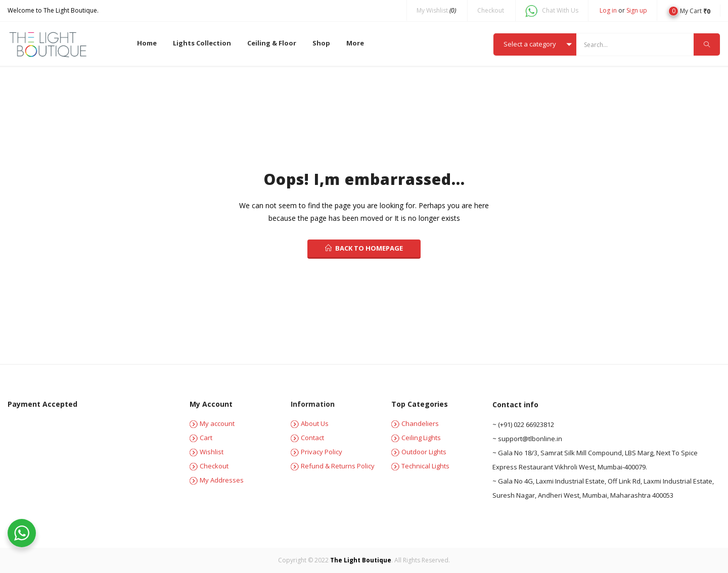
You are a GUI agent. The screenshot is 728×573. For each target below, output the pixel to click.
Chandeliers (415, 423)
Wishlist (207, 452)
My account (212, 423)
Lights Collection (202, 43)
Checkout (491, 10)
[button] (689, 10)
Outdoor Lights (419, 452)
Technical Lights (420, 466)
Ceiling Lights (416, 438)
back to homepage (364, 248)
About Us (310, 423)
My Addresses (217, 480)
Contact (307, 438)
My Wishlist (436, 10)
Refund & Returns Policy (333, 466)
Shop (321, 43)
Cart (201, 438)
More (355, 43)
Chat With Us (552, 11)
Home (147, 43)
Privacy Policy (316, 452)
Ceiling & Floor (272, 43)
